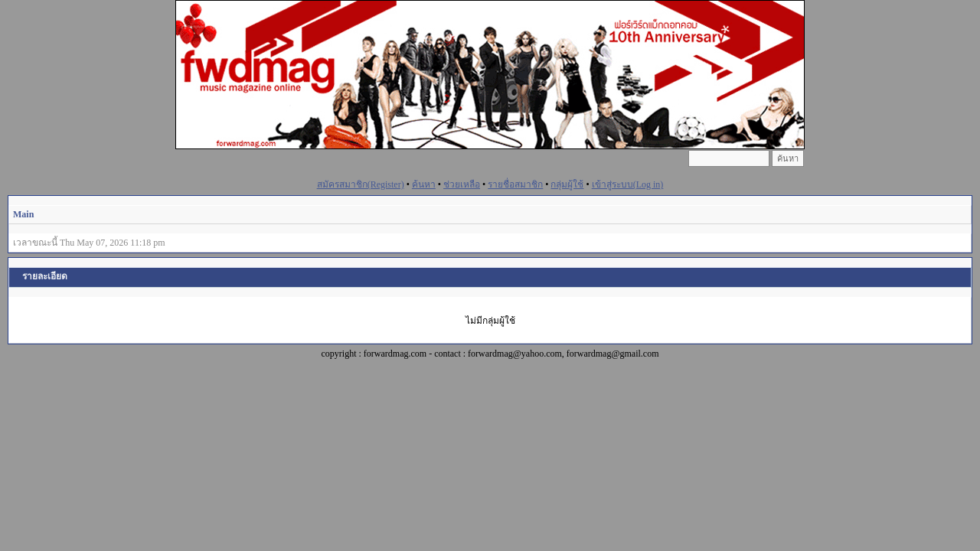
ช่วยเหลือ (462, 184)
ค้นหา (424, 184)
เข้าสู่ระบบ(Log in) (628, 184)
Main (23, 214)
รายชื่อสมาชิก (515, 184)
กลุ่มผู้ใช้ (567, 184)
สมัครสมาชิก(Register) (361, 184)
